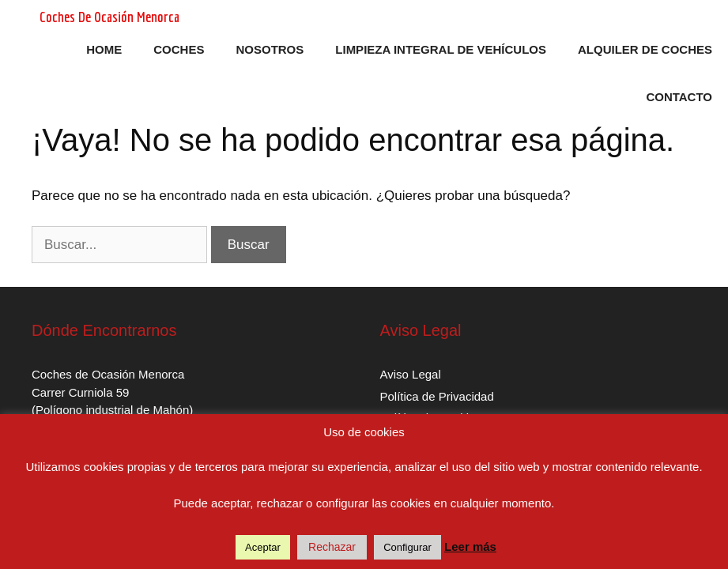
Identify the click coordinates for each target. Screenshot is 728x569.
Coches (179, 49)
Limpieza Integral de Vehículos (441, 49)
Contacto (679, 97)
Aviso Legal (411, 374)
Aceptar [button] (263, 547)
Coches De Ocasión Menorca (109, 17)
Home (104, 49)
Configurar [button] (407, 547)
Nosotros (270, 49)
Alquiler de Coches (645, 49)
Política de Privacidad (437, 396)
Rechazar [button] (332, 547)
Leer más (470, 546)
